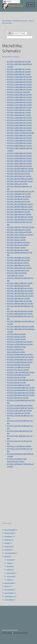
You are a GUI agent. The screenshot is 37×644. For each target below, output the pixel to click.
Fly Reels (7, 543)
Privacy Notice (7, 633)
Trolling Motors (9, 596)
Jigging (9, 563)
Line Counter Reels (10, 553)
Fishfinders (8, 540)
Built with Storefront (21, 633)
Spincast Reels (9, 590)
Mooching (10, 566)
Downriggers (8, 536)
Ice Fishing (8, 550)
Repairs (7, 586)
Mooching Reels (9, 583)
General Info (8, 546)
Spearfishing (11, 573)
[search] (20, 33)
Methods (7, 556)
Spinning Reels (9, 593)
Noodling (10, 570)
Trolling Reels (9, 600)
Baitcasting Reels (10, 530)
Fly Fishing (10, 560)
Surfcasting (10, 576)
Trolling (9, 580)
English (8, 2)
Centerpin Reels (9, 533)
